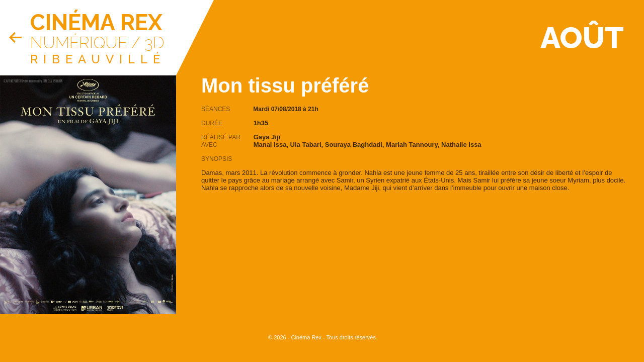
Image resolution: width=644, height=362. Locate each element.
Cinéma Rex (96, 22)
